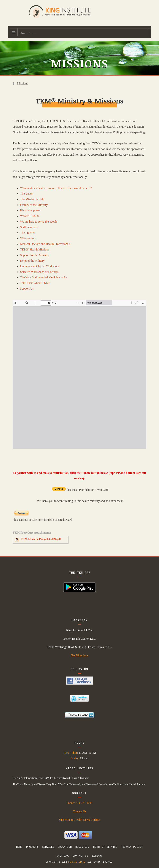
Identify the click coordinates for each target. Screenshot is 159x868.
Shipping (63, 856)
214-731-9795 (84, 803)
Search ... (18, 29)
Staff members (29, 227)
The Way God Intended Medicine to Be (44, 277)
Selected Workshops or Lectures (39, 272)
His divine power (30, 210)
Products (32, 847)
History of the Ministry (34, 205)
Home (19, 847)
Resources (82, 847)
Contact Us (79, 811)
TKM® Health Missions (35, 249)
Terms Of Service (105, 847)
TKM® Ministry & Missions (80, 101)
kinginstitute (77, 862)
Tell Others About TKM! (35, 283)
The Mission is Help (32, 199)
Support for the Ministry (35, 255)
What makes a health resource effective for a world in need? (56, 188)
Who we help (28, 238)
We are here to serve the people (39, 222)
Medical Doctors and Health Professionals (45, 244)
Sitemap (97, 856)
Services (48, 847)
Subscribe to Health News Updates (79, 820)
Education (65, 847)
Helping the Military (32, 261)
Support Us (27, 289)
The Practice (28, 233)
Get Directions (79, 655)
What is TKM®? (30, 216)
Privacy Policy (132, 847)
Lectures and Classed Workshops (40, 266)
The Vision (27, 194)
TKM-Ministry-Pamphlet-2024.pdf (41, 539)
